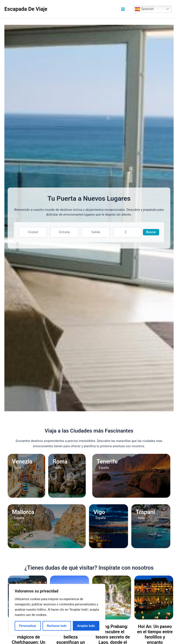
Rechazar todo (57, 626)
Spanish (144, 9)
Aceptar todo (86, 626)
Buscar (151, 232)
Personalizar (28, 626)
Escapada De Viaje (26, 9)
